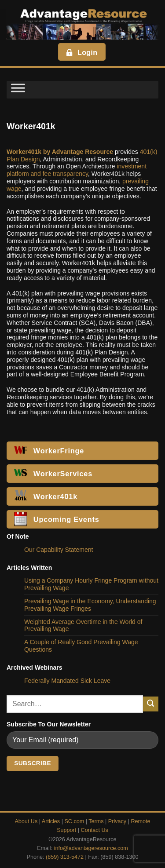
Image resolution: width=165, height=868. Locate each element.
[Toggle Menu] (18, 90)
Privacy (117, 821)
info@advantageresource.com (91, 848)
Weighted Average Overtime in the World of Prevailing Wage (83, 625)
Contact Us (95, 830)
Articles (51, 821)
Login (81, 52)
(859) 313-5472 (65, 857)
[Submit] (151, 704)
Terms (96, 821)
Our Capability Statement (59, 550)
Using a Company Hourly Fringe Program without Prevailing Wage (91, 584)
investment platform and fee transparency (77, 170)
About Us (26, 821)
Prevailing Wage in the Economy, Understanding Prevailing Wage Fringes (90, 605)
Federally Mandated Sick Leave (67, 681)
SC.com (74, 821)
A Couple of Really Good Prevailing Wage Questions (81, 646)
